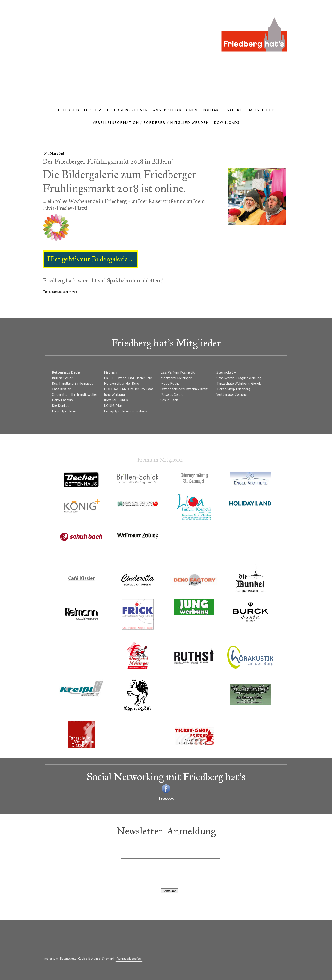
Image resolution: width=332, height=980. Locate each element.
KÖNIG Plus (113, 405)
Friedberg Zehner (127, 110)
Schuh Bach (169, 400)
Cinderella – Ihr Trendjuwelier (74, 394)
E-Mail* (126, 850)
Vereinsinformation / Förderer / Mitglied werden (151, 122)
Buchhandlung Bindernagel (72, 383)
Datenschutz (68, 959)
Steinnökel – (226, 372)
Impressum (51, 959)
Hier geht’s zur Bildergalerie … (90, 259)
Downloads (227, 122)
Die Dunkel (60, 405)
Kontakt (212, 110)
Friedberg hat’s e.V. (80, 110)
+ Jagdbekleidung (248, 378)
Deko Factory (62, 400)
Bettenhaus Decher (67, 372)
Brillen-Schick (62, 378)
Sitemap (107, 959)
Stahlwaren (225, 378)
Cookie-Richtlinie (89, 959)
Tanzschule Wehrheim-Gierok (239, 383)
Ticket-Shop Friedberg (233, 389)
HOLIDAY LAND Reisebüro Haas (129, 389)
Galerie (235, 110)
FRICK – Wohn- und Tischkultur (128, 378)
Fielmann (111, 372)
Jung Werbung (114, 394)
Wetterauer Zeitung (232, 394)
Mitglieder (262, 110)
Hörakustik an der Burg (122, 383)
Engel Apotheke (64, 411)
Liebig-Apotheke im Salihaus (126, 411)
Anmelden (169, 891)
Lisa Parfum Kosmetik (178, 372)
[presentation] (156, 873)
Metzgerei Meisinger (176, 378)
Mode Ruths (170, 383)
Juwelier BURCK (116, 400)
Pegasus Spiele (172, 394)
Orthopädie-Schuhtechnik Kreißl (185, 389)
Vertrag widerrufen (129, 959)
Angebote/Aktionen (175, 110)
